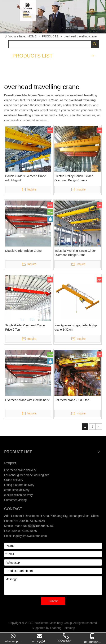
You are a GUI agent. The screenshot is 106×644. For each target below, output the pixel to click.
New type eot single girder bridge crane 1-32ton (76, 327)
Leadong (56, 628)
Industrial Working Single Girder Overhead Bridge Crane (75, 253)
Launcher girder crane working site (27, 475)
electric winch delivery (18, 495)
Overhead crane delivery (20, 470)
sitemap (70, 628)
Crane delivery (14, 480)
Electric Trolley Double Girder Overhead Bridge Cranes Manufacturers (74, 178)
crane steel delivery (17, 490)
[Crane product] (53, 17)
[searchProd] (50, 44)
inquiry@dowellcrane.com (30, 536)
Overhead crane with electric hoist (27, 400)
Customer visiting (15, 500)
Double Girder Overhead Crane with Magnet (26, 178)
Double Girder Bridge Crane (23, 251)
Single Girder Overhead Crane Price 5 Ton (25, 327)
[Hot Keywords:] (95, 44)
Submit (53, 601)
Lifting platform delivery (19, 485)
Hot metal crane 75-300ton (72, 400)
